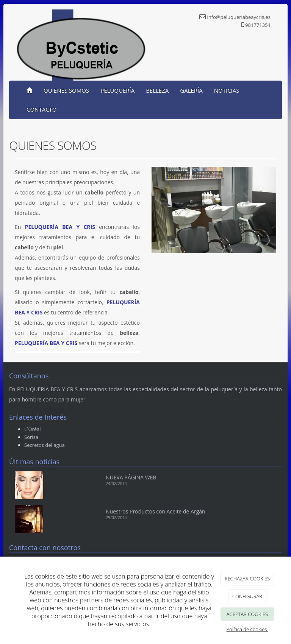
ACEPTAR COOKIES (247, 614)
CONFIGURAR (247, 596)
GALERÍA (191, 90)
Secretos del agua (45, 445)
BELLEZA (157, 90)
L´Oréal (33, 429)
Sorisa (31, 437)
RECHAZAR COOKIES (247, 579)
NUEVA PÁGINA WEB (131, 477)
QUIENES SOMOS (66, 90)
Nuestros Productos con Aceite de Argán (156, 511)
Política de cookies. (247, 629)
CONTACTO (42, 109)
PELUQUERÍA (117, 90)
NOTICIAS (227, 90)
